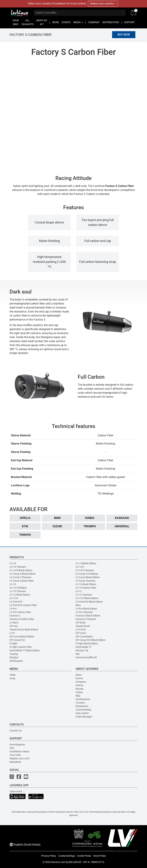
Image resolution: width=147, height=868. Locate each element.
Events (79, 678)
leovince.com (58, 862)
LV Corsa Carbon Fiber (22, 581)
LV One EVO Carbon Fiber (23, 605)
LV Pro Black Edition (86, 609)
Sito (78, 654)
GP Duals (81, 623)
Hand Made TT (83, 647)
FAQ (12, 748)
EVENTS (66, 22)
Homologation (17, 744)
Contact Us (16, 731)
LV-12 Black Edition (20, 595)
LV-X (12, 633)
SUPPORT (129, 22)
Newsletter (15, 762)
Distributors (82, 706)
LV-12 (79, 591)
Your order (15, 755)
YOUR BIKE (16, 22)
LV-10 (13, 584)
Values (79, 692)
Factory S (15, 616)
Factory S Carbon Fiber (22, 619)
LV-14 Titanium (18, 567)
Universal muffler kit (86, 657)
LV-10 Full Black (18, 588)
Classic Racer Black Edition (24, 630)
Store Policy (100, 856)
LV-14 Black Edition (86, 563)
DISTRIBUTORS (111, 22)
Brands (79, 689)
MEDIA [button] (78, 22)
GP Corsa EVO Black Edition (91, 640)
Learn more (16, 791)
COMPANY (94, 22)
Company (81, 682)
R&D (78, 696)
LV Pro (13, 609)
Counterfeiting (83, 710)
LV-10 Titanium (18, 591)
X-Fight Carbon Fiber (21, 647)
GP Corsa (81, 633)
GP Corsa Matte (84, 636)
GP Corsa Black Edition (22, 636)
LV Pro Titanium (84, 612)
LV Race (14, 623)
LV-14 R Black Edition (21, 570)
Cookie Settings (67, 856)
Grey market (82, 713)
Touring (14, 654)
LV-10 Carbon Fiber (86, 588)
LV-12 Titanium (84, 595)
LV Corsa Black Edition (88, 577)
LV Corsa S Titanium (20, 577)
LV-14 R (80, 567)
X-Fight (13, 643)
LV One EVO (16, 602)
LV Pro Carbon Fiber (20, 612)
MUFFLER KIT (42, 22)
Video (13, 675)
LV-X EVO (81, 630)
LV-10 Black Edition (86, 584)
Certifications (83, 699)
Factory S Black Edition (88, 616)
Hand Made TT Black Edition (25, 650)
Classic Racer (83, 626)
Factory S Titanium (86, 619)
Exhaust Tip (82, 650)
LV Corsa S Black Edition (23, 574)
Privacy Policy (49, 856)
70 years (80, 703)
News (79, 675)
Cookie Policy (84, 856)
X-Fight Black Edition (87, 643)
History (79, 685)
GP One (14, 626)
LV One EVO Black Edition (89, 602)
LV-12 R (14, 598)
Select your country (103, 4)
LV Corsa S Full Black (87, 574)
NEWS (56, 22)
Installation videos (19, 751)
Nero (78, 605)
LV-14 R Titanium (85, 570)
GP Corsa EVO (17, 640)
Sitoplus (14, 657)
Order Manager (84, 717)
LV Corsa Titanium (85, 581)
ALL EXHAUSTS (28, 22)
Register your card (19, 758)
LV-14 (13, 563)
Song (12, 678)
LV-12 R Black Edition (87, 598)
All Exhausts (16, 661)
